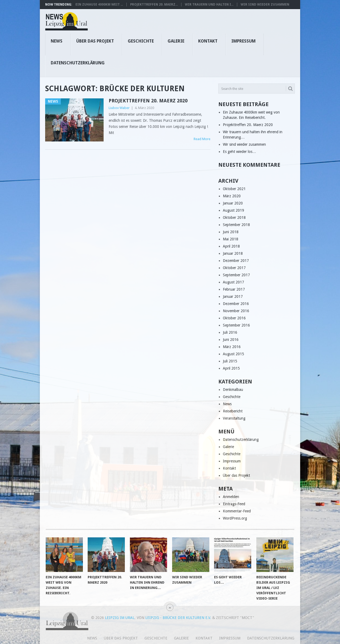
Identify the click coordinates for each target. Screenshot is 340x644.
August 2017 (233, 282)
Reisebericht (233, 411)
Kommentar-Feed (237, 511)
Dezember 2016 (236, 304)
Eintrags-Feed (234, 504)
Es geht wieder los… (239, 152)
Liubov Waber (119, 108)
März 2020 (232, 196)
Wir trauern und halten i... (209, 5)
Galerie (176, 41)
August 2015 (233, 354)
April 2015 (231, 368)
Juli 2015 (230, 361)
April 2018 (231, 246)
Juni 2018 (231, 232)
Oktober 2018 (234, 218)
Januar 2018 (233, 253)
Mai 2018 (231, 239)
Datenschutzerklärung (78, 63)
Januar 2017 (233, 296)
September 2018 (236, 225)
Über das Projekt (95, 41)
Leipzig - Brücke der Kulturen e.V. (178, 618)
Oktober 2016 (234, 318)
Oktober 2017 (234, 268)
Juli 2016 (230, 332)
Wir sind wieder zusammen (265, 5)
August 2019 (233, 210)
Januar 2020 (233, 203)
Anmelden (231, 497)
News (57, 41)
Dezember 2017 (236, 261)
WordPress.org (235, 518)
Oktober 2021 (234, 189)
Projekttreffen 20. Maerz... (154, 5)
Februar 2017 (234, 289)
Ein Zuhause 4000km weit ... (99, 5)
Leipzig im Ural (120, 618)
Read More (202, 139)
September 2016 (236, 325)
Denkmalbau (233, 390)
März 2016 (232, 347)
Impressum (243, 41)
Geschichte (141, 41)
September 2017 (236, 275)
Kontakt (208, 41)
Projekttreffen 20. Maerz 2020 (148, 101)
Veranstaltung (234, 418)
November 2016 (236, 311)
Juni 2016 (231, 340)
